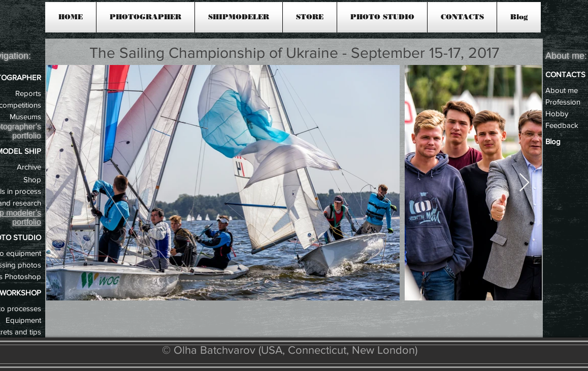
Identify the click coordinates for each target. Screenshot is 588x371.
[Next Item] (524, 183)
